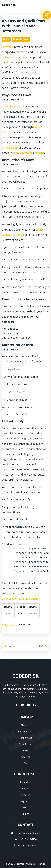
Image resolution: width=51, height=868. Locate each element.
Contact (26, 757)
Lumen (26, 814)
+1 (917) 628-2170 (25, 839)
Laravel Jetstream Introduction (21, 598)
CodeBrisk (9, 5)
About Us (26, 725)
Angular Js (26, 801)
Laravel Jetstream (16, 57)
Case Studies (26, 744)
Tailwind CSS (10, 148)
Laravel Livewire (23, 153)
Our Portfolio (26, 738)
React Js (26, 795)
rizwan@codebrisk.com (25, 833)
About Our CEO (26, 731)
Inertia (40, 153)
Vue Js (26, 789)
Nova (26, 807)
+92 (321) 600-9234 (26, 846)
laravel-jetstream (21, 39)
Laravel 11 (26, 782)
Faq (26, 763)
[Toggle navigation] (46, 5)
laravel (6, 39)
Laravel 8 (7, 47)
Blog (26, 750)
